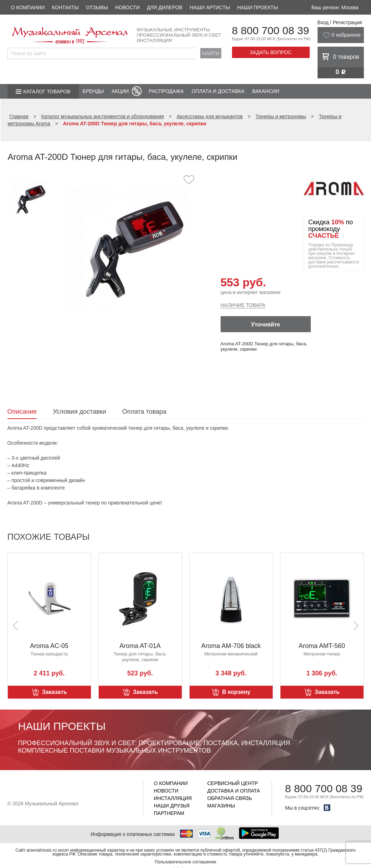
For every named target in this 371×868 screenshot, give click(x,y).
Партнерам (169, 813)
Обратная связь (230, 798)
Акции (120, 91)
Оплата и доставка (218, 91)
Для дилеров (165, 7)
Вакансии (266, 91)
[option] (128, 247)
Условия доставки (79, 412)
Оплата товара (144, 412)
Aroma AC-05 (49, 646)
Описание (22, 412)
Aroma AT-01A (140, 646)
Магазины (221, 806)
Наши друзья (172, 806)
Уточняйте (266, 325)
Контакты (65, 7)
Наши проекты (257, 7)
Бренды (93, 91)
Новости (127, 7)
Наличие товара (243, 305)
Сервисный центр (233, 783)
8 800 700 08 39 (271, 30)
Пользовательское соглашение (185, 862)
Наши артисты (210, 7)
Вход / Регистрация (340, 22)
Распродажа (166, 91)
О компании (28, 7)
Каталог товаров (47, 91)
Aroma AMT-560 (322, 646)
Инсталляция (173, 798)
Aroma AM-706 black (231, 646)
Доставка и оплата (234, 791)
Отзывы (97, 7)
